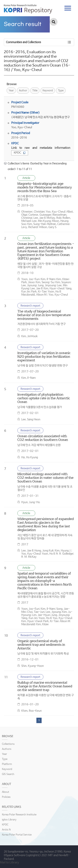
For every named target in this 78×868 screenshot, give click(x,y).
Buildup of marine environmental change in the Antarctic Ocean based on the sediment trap (45, 686)
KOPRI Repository (28, 9)
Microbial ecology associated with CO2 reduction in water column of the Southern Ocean (45, 478)
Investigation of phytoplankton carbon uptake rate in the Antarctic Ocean (44, 398)
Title (35, 91)
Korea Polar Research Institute (19, 815)
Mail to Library (9, 862)
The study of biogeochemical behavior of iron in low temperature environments (44, 315)
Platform (7, 764)
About (6, 792)
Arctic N (6, 830)
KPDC (20, 153)
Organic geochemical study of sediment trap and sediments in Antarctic (41, 645)
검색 (54, 22)
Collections (8, 744)
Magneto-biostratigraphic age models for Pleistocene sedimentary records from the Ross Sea (45, 188)
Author (23, 91)
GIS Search (8, 774)
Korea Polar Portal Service (17, 835)
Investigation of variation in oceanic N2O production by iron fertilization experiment (44, 357)
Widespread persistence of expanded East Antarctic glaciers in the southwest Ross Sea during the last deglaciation (46, 525)
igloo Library (9, 820)
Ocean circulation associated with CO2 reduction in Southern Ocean (43, 438)
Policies (6, 797)
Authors (7, 749)
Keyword (48, 91)
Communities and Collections (24, 42)
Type (61, 91)
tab (68, 8)
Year (11, 91)
